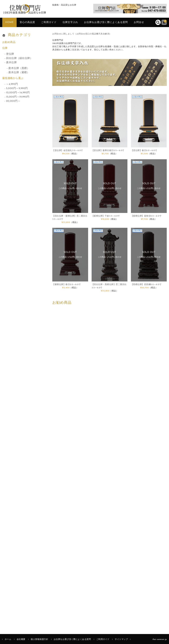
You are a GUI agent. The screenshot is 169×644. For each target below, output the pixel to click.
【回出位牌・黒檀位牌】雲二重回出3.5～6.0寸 (109, 286)
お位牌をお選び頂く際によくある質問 (106, 22)
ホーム (8, 639)
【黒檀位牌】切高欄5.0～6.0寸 (146, 285)
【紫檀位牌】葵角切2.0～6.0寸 (146, 216)
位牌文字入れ (70, 22)
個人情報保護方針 (39, 639)
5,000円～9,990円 (17, 88)
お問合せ (139, 22)
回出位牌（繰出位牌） (19, 58)
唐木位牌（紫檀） (19, 73)
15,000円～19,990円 (18, 97)
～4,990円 (12, 84)
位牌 (5, 48)
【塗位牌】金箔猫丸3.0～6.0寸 (68, 151)
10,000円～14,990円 (18, 93)
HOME (9, 22)
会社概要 (21, 639)
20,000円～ (13, 101)
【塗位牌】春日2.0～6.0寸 (144, 151)
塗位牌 (10, 54)
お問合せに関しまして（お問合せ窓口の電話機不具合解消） (82, 34)
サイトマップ (121, 639)
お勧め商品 (9, 42)
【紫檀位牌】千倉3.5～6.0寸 (106, 216)
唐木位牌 (11, 63)
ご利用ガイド (49, 22)
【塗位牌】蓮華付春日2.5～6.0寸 (108, 151)
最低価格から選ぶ (13, 78)
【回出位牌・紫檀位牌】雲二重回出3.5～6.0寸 (70, 218)
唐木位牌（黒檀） (19, 68)
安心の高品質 (27, 22)
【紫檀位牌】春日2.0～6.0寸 (67, 285)
